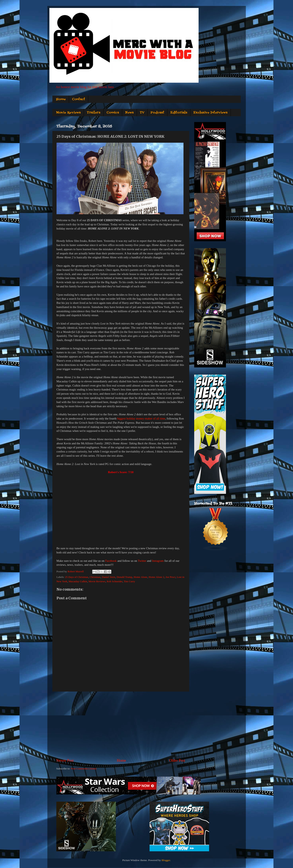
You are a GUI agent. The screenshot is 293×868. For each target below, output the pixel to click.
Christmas (95, 577)
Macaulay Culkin (78, 581)
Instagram (158, 561)
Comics (113, 113)
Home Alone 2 (156, 577)
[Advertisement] (121, 725)
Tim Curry (129, 581)
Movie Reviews (68, 113)
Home (61, 99)
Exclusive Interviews (210, 113)
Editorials (179, 113)
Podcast (157, 113)
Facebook (111, 561)
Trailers (94, 113)
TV (142, 113)
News (129, 113)
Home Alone (141, 577)
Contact (79, 99)
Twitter (142, 561)
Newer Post (65, 760)
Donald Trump (124, 577)
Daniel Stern (109, 577)
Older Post (177, 760)
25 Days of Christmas (77, 577)
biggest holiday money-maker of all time (141, 418)
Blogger (166, 860)
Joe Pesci (171, 577)
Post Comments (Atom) (84, 769)
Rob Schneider (115, 581)
